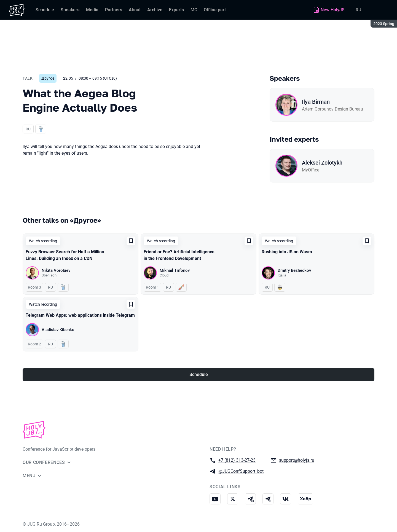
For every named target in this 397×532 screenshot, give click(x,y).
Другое (48, 78)
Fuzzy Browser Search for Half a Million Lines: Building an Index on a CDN (65, 255)
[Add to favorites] (131, 241)
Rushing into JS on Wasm (287, 252)
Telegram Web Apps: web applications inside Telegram (80, 315)
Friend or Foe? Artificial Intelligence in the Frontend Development (179, 255)
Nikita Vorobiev (56, 270)
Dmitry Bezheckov (294, 270)
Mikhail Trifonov (175, 270)
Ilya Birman (316, 102)
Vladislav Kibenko (58, 330)
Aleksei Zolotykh (322, 163)
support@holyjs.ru (297, 460)
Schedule (199, 374)
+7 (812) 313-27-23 (237, 460)
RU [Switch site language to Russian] (358, 10)
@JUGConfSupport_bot (241, 471)
